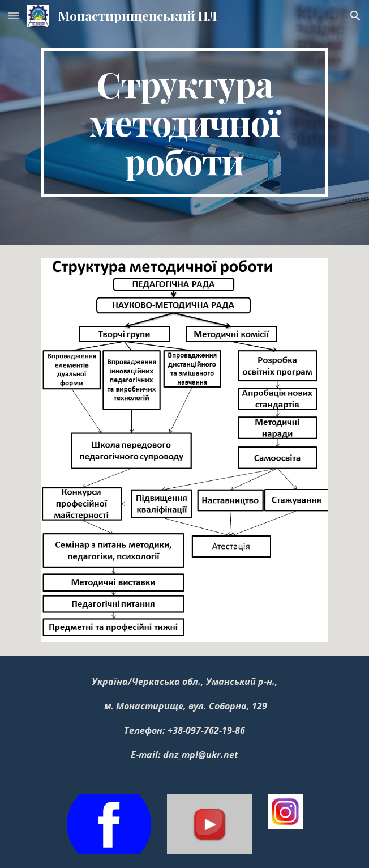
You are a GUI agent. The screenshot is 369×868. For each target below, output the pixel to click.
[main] (184, 122)
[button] (14, 16)
